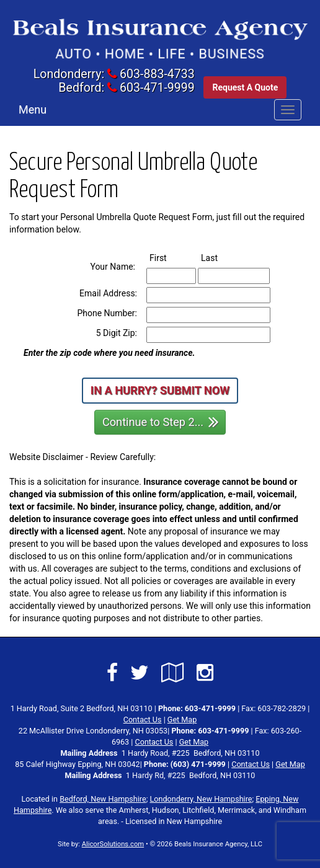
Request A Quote (245, 87)
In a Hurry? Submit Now (160, 390)
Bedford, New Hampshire (103, 799)
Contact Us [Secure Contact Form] (143, 720)
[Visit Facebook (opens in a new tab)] (112, 673)
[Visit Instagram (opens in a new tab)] (205, 673)
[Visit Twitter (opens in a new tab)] (140, 673)
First (169, 257)
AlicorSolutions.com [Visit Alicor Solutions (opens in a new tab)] (113, 844)
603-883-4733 (157, 74)
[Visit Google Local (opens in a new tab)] (173, 673)
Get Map (182, 720)
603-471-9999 (157, 88)
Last (220, 257)
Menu (33, 109)
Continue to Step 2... (161, 421)
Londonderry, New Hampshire (201, 799)
